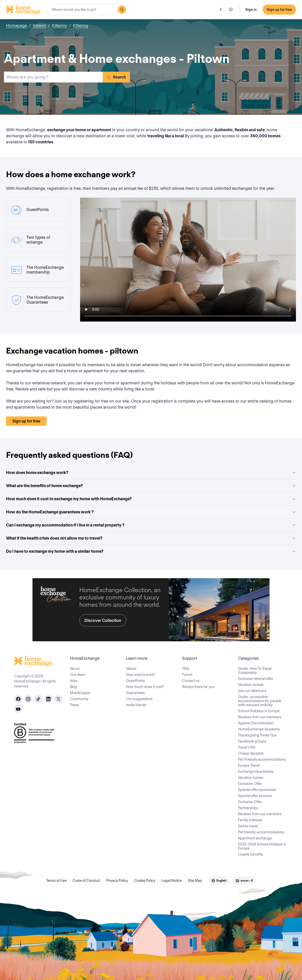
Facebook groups (252, 741)
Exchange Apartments (256, 772)
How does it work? (141, 675)
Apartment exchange (255, 838)
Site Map (195, 881)
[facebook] (18, 699)
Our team (78, 675)
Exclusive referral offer (256, 679)
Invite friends (136, 705)
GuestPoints (136, 681)
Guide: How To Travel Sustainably (255, 671)
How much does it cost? (145, 687)
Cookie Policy (145, 881)
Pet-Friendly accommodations (262, 759)
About (75, 669)
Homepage (16, 26)
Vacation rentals (251, 685)
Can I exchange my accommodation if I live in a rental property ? (151, 525)
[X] (58, 699)
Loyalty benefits (251, 854)
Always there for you (198, 687)
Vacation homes (251, 778)
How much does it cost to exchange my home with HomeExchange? (151, 499)
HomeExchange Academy (259, 729)
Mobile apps (80, 693)
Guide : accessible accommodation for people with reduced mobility (260, 701)
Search (116, 77)
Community (79, 699)
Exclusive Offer (250, 784)
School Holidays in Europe (259, 711)
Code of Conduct (86, 881)
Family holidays (250, 820)
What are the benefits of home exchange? (151, 486)
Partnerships (248, 808)
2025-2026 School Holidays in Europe (262, 846)
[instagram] (28, 699)
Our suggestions (139, 699)
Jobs (74, 681)
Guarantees (135, 693)
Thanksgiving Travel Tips (257, 735)
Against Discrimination (256, 723)
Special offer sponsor (255, 796)
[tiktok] (38, 699)
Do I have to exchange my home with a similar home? (151, 551)
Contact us (191, 681)
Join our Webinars (252, 691)
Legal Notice (172, 881)
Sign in (251, 10)
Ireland (39, 26)
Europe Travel (249, 765)
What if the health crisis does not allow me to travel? (151, 538)
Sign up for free (279, 10)
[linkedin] (48, 699)
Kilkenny (59, 26)
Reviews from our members (260, 717)
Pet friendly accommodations (261, 832)
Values (131, 669)
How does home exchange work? (151, 473)
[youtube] (18, 709)
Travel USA (247, 747)
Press (74, 705)
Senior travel (248, 826)
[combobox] (87, 10)
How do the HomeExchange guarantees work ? (151, 512)
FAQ (186, 669)
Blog (74, 687)
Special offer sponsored (257, 790)
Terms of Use (56, 881)
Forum (187, 675)
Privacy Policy (117, 881)
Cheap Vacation (251, 753)
